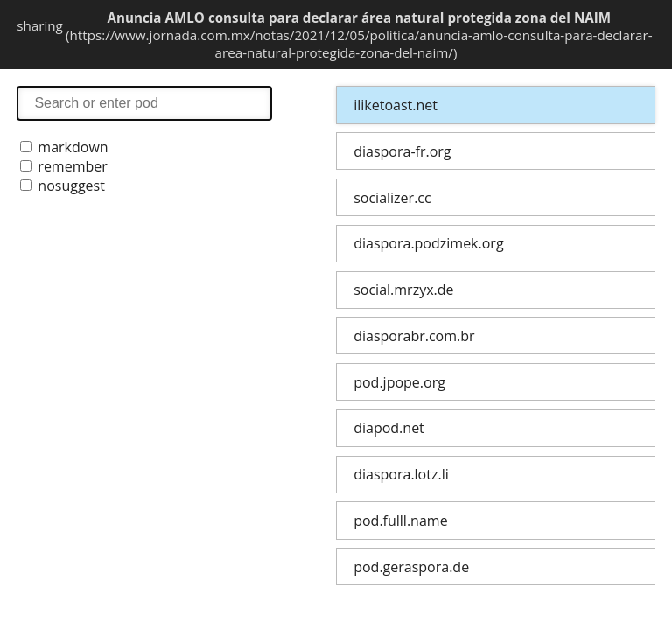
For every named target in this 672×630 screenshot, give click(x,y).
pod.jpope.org (399, 382)
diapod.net (389, 428)
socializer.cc (392, 198)
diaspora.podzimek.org (428, 243)
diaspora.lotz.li (401, 474)
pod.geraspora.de (411, 567)
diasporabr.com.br (414, 336)
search (144, 103)
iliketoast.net (395, 105)
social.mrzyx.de (403, 290)
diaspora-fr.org (402, 151)
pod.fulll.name (400, 521)
